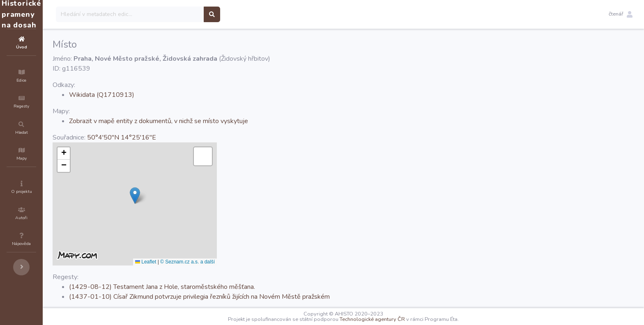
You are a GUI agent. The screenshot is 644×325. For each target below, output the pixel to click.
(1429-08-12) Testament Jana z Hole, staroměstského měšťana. (211, 287)
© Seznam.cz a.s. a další (237, 262)
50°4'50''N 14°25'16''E (171, 137)
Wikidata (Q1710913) (151, 95)
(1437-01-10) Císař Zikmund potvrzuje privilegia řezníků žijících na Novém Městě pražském (249, 297)
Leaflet (195, 262)
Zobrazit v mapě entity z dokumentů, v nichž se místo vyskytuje (208, 121)
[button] (621, 14)
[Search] (179, 14)
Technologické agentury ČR (397, 319)
